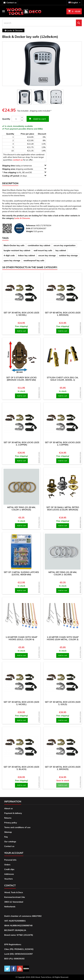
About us (9, 808)
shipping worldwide (24, 169)
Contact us (9, 846)
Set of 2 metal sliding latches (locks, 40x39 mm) (21, 573)
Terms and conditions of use (17, 827)
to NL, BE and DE (24, 172)
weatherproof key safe (34, 260)
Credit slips (9, 869)
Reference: (31, 225)
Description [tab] (10, 183)
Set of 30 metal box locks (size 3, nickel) (21, 703)
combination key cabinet (39, 245)
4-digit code (9, 255)
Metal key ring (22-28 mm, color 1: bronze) (21, 508)
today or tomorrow (24, 165)
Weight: (30, 231)
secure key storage (47, 255)
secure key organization (65, 245)
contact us (12, 3)
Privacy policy (11, 823)
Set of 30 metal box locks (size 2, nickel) (21, 314)
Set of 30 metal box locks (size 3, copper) (21, 444)
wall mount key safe (43, 250)
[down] (22, 120)
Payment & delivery (13, 813)
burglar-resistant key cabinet (17, 250)
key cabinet (61, 250)
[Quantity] (16, 119)
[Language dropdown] (75, 3)
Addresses (9, 874)
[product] (21, 292)
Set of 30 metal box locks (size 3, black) (21, 768)
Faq (6, 837)
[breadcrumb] (13, 30)
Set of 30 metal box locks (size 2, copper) (63, 444)
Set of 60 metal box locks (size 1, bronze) (63, 314)
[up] (22, 117)
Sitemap (8, 832)
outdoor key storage (68, 255)
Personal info (10, 860)
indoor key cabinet (27, 255)
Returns (8, 818)
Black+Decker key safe (14, 245)
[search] (42, 23)
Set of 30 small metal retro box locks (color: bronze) (63, 508)
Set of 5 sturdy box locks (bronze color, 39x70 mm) (21, 379)
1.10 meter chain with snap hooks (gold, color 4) (21, 638)
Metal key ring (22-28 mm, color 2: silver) (63, 573)
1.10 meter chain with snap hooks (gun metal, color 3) (63, 638)
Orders (7, 865)
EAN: (28, 228)
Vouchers (9, 879)
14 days (24, 176)
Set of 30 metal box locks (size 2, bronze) (63, 768)
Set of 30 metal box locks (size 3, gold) (63, 703)
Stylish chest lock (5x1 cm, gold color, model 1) (63, 379)
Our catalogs (10, 841)
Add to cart (37, 119)
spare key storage (12, 260)
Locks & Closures (22, 218)
